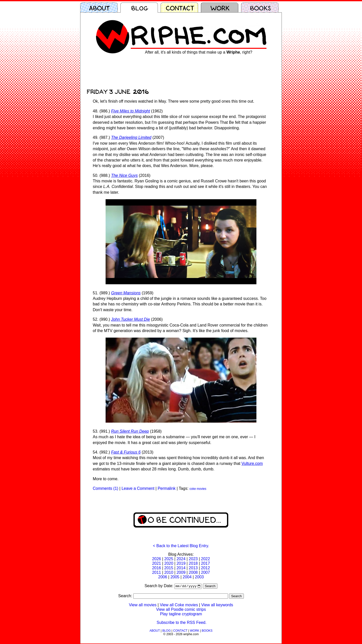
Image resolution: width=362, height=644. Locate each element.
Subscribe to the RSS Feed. (182, 623)
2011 (157, 572)
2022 (205, 559)
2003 (199, 577)
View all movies (143, 605)
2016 (157, 568)
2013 (193, 568)
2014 (181, 568)
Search (210, 587)
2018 (193, 563)
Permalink (167, 488)
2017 (205, 563)
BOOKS (207, 631)
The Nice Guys (124, 175)
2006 (163, 577)
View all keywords (217, 605)
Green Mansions (126, 293)
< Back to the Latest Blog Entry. (181, 546)
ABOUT (155, 631)
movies (201, 489)
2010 (169, 572)
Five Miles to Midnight (131, 111)
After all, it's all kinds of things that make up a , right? (199, 52)
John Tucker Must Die (130, 319)
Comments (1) (105, 488)
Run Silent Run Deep (130, 431)
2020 (169, 563)
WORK (194, 631)
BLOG (167, 631)
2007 (205, 572)
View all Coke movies (179, 605)
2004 (187, 577)
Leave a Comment (138, 488)
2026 (157, 559)
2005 (175, 577)
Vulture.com (252, 464)
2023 (193, 559)
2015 (169, 568)
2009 (181, 572)
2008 (193, 572)
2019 (181, 563)
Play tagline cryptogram (181, 614)
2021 (157, 563)
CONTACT (180, 631)
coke (193, 489)
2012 (205, 568)
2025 (169, 559)
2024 (181, 559)
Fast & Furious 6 (126, 452)
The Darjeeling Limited (131, 137)
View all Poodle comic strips (181, 610)
